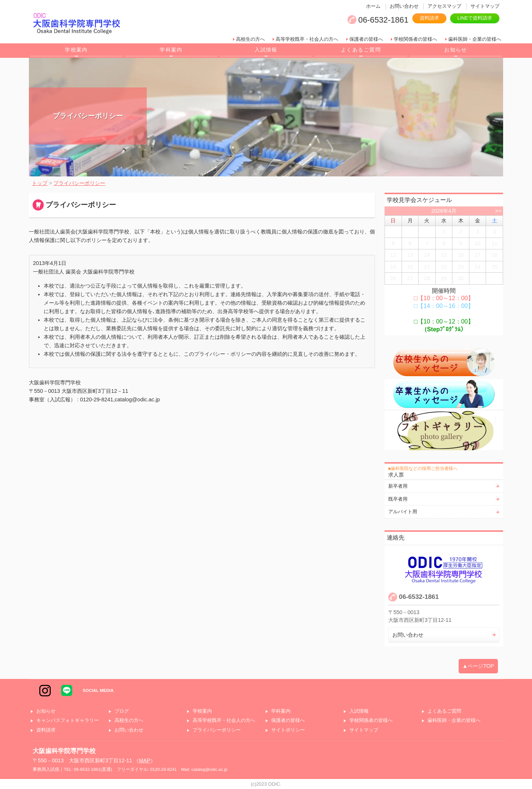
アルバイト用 (403, 512)
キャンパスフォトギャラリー (68, 721)
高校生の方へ (250, 39)
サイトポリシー (288, 730)
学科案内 (171, 50)
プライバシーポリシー (217, 730)
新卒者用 (398, 486)
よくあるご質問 (361, 50)
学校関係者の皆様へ (415, 39)
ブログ (122, 711)
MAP (145, 760)
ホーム (373, 6)
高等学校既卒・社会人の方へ (307, 39)
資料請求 (429, 18)
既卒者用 (398, 499)
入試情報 (266, 50)
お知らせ (456, 50)
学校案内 (76, 50)
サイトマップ (485, 6)
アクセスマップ (444, 6)
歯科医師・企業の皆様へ (475, 39)
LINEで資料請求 (475, 18)
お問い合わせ (404, 6)
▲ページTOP (478, 666)
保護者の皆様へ (366, 39)
